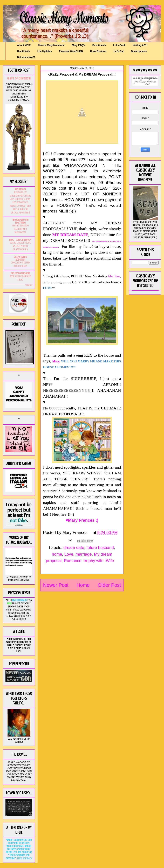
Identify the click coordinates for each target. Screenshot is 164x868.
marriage (84, 554)
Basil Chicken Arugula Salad (20, 278)
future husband (100, 547)
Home (83, 585)
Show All (29, 285)
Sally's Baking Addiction (20, 258)
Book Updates (139, 51)
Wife (110, 561)
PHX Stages (20, 189)
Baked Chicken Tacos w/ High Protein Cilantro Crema (20, 246)
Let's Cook (119, 45)
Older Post (109, 585)
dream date (74, 547)
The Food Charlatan (20, 273)
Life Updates (45, 51)
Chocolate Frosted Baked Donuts (20, 264)
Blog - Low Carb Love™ (20, 240)
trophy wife (94, 561)
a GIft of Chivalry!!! (19, 78)
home (57, 554)
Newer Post (56, 585)
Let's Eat (119, 51)
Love (69, 554)
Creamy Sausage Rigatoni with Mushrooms (20, 229)
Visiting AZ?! (140, 45)
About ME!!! (24, 45)
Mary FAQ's (78, 45)
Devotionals (99, 45)
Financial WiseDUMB (71, 51)
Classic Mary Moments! (51, 45)
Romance (73, 561)
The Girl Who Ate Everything (20, 221)
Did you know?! (26, 57)
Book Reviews (98, 51)
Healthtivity (23, 51)
